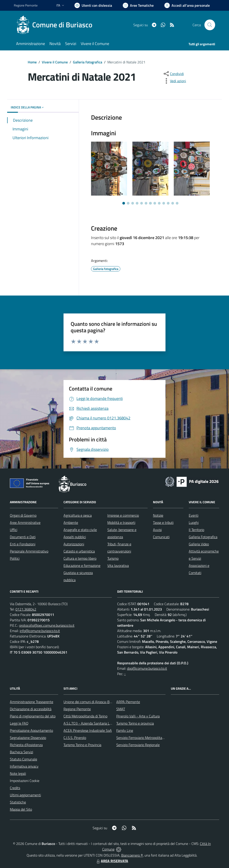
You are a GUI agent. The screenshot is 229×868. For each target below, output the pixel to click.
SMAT (121, 709)
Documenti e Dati (23, 537)
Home (32, 62)
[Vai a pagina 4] (137, 203)
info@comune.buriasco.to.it (40, 631)
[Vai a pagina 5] (142, 203)
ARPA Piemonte (128, 702)
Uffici (14, 530)
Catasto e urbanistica (79, 551)
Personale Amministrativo (29, 551)
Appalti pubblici (75, 537)
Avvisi (157, 530)
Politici (15, 558)
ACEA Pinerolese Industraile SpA (88, 730)
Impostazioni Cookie (25, 781)
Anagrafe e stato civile (80, 530)
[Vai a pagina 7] (150, 203)
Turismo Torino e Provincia (82, 745)
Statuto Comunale (23, 759)
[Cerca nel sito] (210, 25)
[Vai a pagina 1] (124, 203)
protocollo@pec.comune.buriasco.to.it (47, 625)
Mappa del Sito (21, 809)
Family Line (125, 730)
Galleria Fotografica (203, 537)
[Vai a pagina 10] (164, 203)
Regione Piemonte (77, 709)
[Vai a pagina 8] (155, 203)
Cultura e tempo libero (80, 558)
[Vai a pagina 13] (177, 203)
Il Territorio (196, 530)
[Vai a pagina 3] (133, 203)
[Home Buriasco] (56, 25)
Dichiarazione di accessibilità (31, 709)
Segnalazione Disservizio (28, 738)
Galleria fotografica (88, 62)
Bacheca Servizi (21, 752)
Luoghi (194, 523)
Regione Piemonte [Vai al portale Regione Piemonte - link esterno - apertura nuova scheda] (26, 5)
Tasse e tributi (163, 523)
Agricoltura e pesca (78, 515)
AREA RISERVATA (112, 861)
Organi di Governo (23, 515)
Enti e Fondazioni (23, 544)
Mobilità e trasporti (121, 523)
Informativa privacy (24, 766)
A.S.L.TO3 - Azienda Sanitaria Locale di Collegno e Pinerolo (107, 723)
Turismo (113, 558)
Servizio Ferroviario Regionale (138, 745)
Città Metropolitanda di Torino (85, 716)
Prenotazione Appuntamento (31, 730)
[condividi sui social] (173, 74)
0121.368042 (26, 609)
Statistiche (18, 802)
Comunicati (161, 537)
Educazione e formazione (82, 566)
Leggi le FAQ (19, 723)
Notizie (158, 515)
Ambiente (71, 523)
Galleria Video (199, 544)
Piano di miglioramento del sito (33, 716)
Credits (15, 788)
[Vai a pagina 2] (128, 203)
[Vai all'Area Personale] (187, 5)
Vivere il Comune (55, 62)
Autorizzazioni (74, 544)
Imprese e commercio (123, 515)
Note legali (18, 773)
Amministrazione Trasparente (32, 702)
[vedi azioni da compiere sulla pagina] (174, 81)
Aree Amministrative (25, 523)
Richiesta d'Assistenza (26, 745)
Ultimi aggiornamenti (25, 795)
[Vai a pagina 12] (173, 203)
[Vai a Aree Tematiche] (138, 5)
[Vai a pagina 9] (159, 203)
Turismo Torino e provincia (135, 723)
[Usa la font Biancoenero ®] (93, 5)
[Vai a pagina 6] (146, 203)
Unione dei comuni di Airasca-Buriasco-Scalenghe (100, 702)
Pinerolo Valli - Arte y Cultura (138, 716)
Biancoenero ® (132, 855)
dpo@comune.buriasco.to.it (147, 668)
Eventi (194, 515)
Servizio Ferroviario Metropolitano (141, 738)
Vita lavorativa (118, 566)
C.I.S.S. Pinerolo (75, 738)
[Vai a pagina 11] (168, 203)
